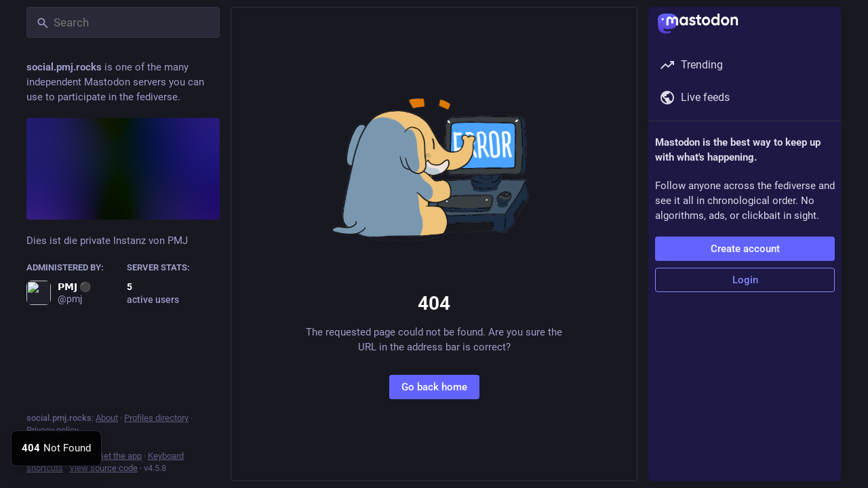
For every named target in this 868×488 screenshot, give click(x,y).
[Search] (123, 22)
